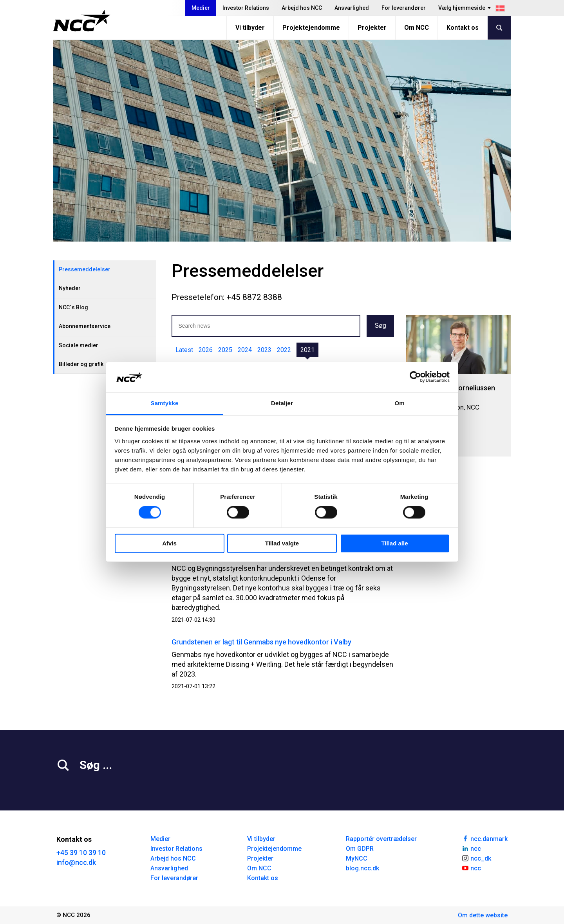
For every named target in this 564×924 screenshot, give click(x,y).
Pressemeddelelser (85, 269)
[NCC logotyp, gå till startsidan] (82, 21)
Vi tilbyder (250, 28)
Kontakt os (463, 28)
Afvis (169, 543)
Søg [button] (380, 326)
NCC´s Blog (73, 307)
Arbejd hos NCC (302, 8)
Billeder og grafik (81, 364)
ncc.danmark (484, 838)
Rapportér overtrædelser (381, 839)
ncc (471, 848)
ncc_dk (476, 858)
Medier (201, 8)
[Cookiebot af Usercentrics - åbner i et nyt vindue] (415, 377)
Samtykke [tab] (165, 403)
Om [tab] (399, 403)
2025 (225, 350)
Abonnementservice (85, 326)
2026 (206, 350)
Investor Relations (246, 8)
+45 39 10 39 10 (81, 853)
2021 (307, 350)
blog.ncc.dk (362, 868)
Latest (184, 350)
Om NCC (417, 28)
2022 (284, 350)
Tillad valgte (282, 543)
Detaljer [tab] (282, 403)
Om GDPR (360, 849)
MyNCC (357, 858)
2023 (264, 350)
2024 (245, 350)
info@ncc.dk (76, 862)
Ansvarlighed (352, 8)
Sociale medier (79, 345)
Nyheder (70, 288)
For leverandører (404, 8)
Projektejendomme (311, 28)
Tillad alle (394, 543)
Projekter (372, 28)
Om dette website (483, 915)
